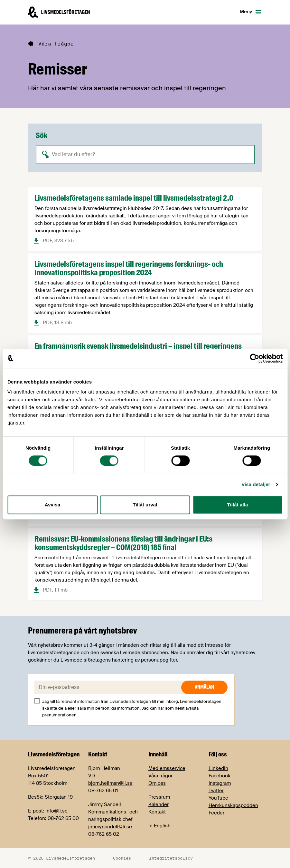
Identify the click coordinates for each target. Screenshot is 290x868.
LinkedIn (218, 768)
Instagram (220, 783)
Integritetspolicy (171, 858)
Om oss (157, 783)
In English (159, 826)
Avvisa (52, 505)
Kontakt (157, 812)
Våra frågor (160, 776)
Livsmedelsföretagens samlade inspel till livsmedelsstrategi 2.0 (134, 198)
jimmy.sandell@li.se (110, 827)
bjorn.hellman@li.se (110, 783)
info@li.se (56, 811)
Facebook (220, 776)
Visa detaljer (256, 484)
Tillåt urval (145, 505)
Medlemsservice (167, 768)
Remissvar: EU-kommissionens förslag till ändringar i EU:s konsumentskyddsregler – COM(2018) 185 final (123, 543)
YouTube (218, 798)
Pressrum (159, 797)
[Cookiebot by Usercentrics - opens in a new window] (254, 358)
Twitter (216, 791)
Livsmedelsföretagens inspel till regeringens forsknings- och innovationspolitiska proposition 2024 (129, 268)
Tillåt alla (237, 505)
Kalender (159, 804)
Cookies (122, 858)
